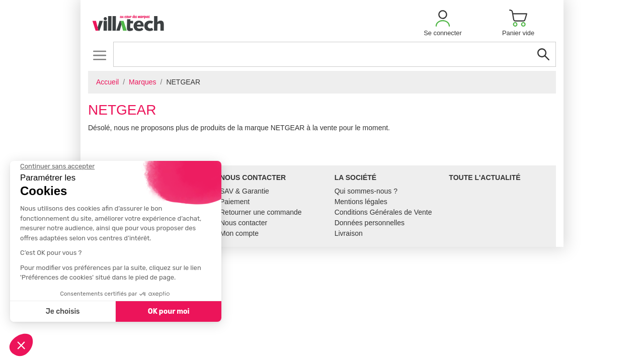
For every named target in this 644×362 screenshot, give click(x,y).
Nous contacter (244, 223)
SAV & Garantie (245, 191)
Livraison (349, 233)
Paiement (235, 202)
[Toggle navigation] (99, 55)
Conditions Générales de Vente (383, 212)
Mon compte (239, 233)
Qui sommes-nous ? (366, 191)
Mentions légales (361, 202)
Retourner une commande (261, 212)
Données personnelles (370, 223)
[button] (443, 23)
